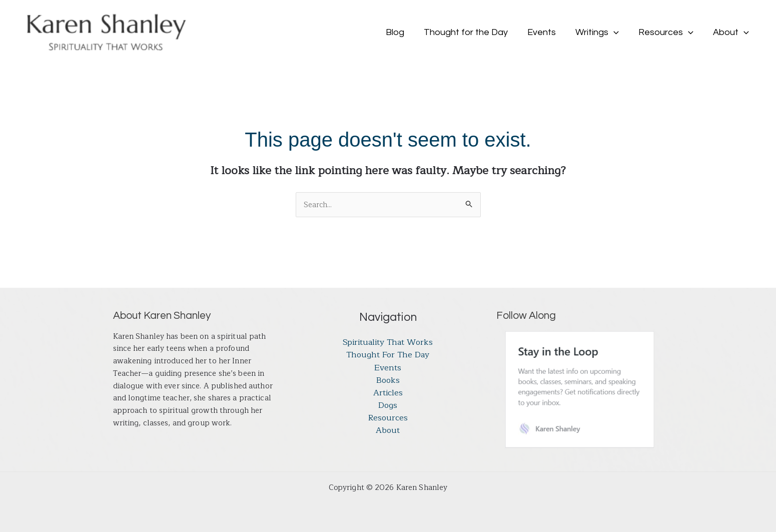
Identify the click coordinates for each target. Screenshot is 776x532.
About (388, 432)
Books (388, 381)
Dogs (388, 406)
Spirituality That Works (388, 343)
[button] (618, 33)
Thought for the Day (388, 355)
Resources (388, 419)
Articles (388, 394)
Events (388, 368)
